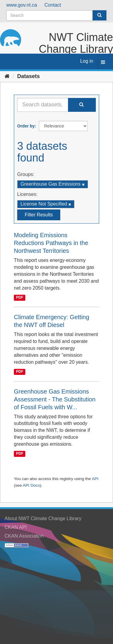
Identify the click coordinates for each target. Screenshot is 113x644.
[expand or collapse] (103, 63)
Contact (53, 5)
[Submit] (99, 15)
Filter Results (39, 215)
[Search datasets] (56, 15)
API (95, 479)
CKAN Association (24, 536)
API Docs (31, 485)
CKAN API (16, 527)
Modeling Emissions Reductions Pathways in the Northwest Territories (51, 243)
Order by (26, 126)
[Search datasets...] (43, 105)
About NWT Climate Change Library (43, 518)
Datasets (28, 76)
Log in (87, 61)
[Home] (7, 76)
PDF (20, 298)
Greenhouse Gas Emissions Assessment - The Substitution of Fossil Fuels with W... (55, 399)
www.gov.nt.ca (22, 5)
